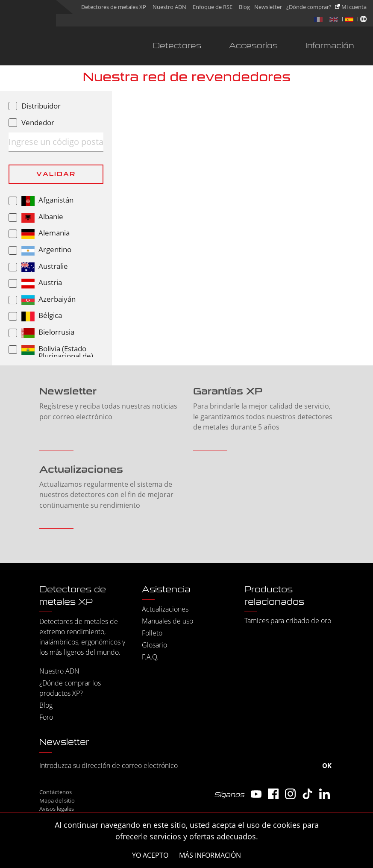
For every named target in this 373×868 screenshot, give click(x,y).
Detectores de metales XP (114, 7)
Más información (210, 855)
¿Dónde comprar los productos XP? (70, 688)
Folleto (152, 633)
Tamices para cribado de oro (288, 621)
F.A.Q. (150, 657)
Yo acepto (150, 855)
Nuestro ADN (169, 7)
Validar (56, 174)
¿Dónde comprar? (309, 7)
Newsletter (268, 7)
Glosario (154, 645)
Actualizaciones (165, 609)
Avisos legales (57, 809)
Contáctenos (56, 792)
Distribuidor (41, 106)
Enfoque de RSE (213, 7)
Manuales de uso (167, 621)
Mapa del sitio (57, 800)
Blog (244, 7)
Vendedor (38, 122)
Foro (46, 717)
